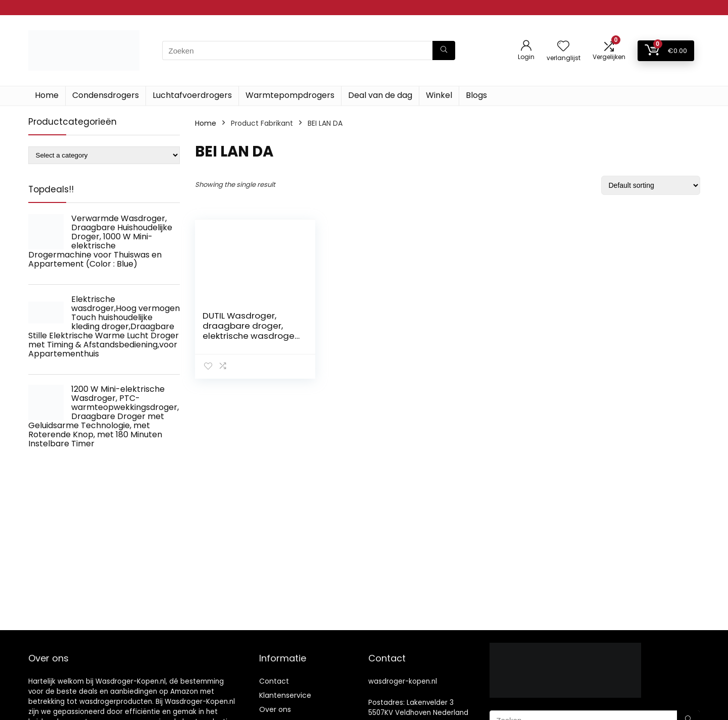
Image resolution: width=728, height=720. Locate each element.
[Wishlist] (563, 47)
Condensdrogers (106, 95)
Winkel (439, 95)
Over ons (275, 709)
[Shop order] (651, 185)
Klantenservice (285, 695)
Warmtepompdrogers (290, 95)
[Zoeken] (444, 50)
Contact (274, 681)
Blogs (476, 95)
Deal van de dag (380, 95)
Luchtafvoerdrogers (192, 95)
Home (47, 95)
